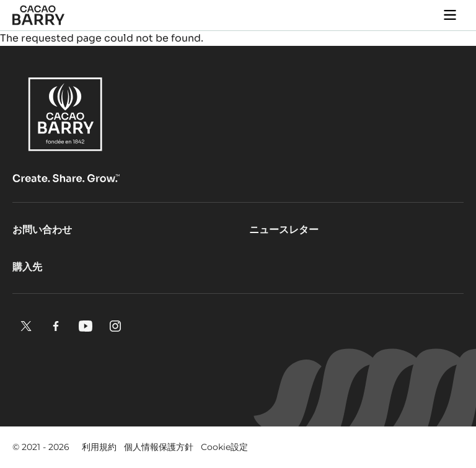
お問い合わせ (42, 230)
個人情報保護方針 (159, 447)
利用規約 (99, 447)
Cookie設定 (224, 447)
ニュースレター (284, 230)
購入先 (27, 267)
